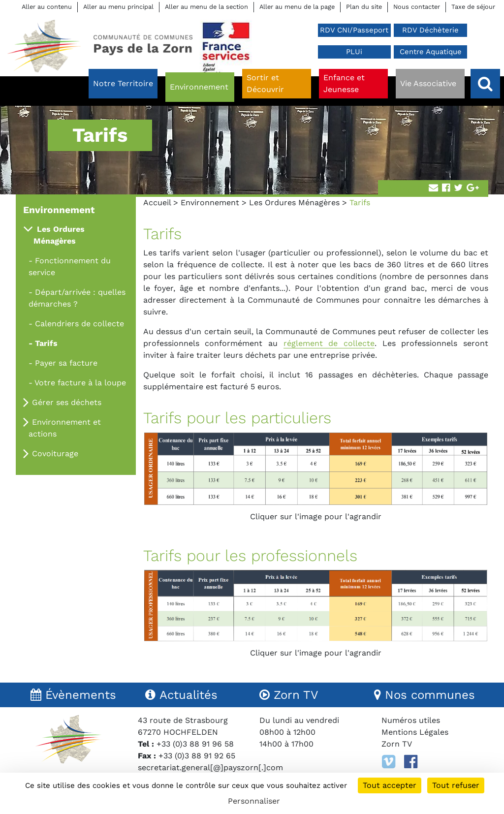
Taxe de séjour (473, 7)
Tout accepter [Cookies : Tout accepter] (390, 785)
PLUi (354, 52)
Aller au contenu (47, 7)
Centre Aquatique (431, 52)
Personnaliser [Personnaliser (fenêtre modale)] (254, 801)
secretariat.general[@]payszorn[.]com (210, 767)
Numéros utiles (411, 720)
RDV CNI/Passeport (354, 30)
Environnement (210, 203)
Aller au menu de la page (297, 7)
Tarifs (46, 343)
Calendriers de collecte (79, 324)
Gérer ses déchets (67, 402)
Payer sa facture (66, 363)
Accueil (157, 203)
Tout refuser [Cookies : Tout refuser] (456, 785)
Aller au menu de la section (206, 7)
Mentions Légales (415, 732)
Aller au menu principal (118, 7)
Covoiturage (55, 454)
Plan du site (364, 7)
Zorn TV (397, 744)
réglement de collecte (329, 343)
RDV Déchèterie (430, 30)
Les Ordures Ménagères (294, 203)
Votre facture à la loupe (80, 383)
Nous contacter (417, 7)
